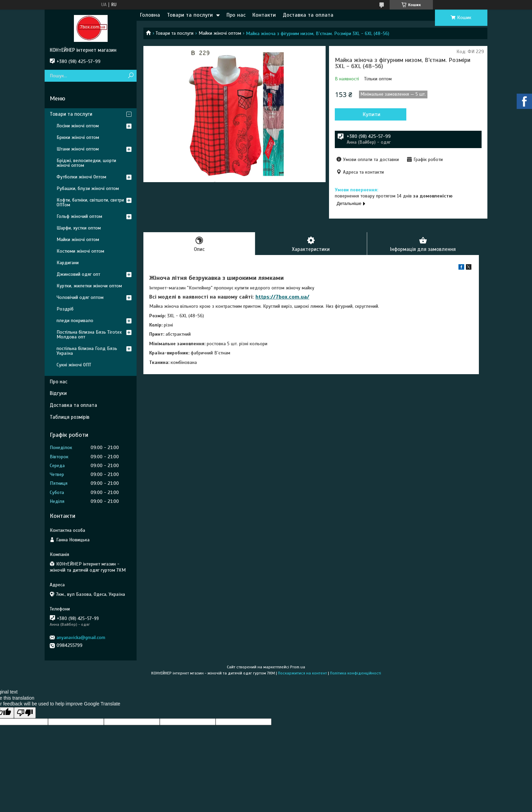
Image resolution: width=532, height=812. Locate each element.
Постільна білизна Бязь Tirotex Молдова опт (89, 335)
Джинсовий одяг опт (78, 274)
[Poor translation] (25, 713)
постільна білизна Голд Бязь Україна (87, 351)
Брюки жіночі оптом (78, 137)
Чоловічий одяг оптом (80, 297)
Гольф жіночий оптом (79, 216)
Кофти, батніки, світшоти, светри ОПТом (90, 202)
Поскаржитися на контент (302, 673)
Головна (150, 15)
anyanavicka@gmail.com (81, 638)
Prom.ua (298, 667)
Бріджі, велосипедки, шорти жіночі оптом (86, 163)
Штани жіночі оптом (78, 149)
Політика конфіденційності (356, 673)
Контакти (264, 15)
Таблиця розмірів (70, 417)
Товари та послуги (190, 15)
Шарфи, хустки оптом (79, 228)
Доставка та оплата (308, 15)
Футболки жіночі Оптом (81, 177)
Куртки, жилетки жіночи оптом (89, 286)
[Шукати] (131, 76)
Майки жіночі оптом (220, 33)
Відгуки (58, 393)
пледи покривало (75, 321)
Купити (372, 114)
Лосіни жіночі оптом (78, 126)
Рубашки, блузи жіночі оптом (88, 188)
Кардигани (68, 263)
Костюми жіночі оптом (80, 251)
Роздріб (65, 309)
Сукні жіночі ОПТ (74, 365)
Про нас (236, 15)
